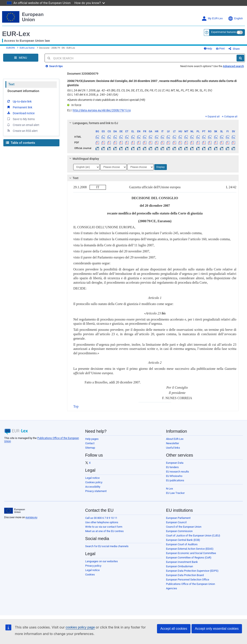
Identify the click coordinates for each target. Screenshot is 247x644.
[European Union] (15, 511)
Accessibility (93, 487)
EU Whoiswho (174, 476)
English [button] (235, 19)
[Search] (240, 58)
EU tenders (172, 467)
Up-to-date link (19, 101)
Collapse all (230, 117)
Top (76, 406)
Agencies (172, 588)
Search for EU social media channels (107, 546)
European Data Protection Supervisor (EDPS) (192, 571)
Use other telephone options (102, 522)
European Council (176, 522)
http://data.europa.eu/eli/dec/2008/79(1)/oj (102, 110)
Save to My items (21, 119)
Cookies (90, 575)
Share (234, 49)
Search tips (54, 66)
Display (161, 167)
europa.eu (31, 517)
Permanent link (19, 107)
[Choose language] (86, 167)
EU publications (175, 480)
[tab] (153, 123)
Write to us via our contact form (104, 527)
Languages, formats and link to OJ (93, 123)
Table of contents (21, 143)
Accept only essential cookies (217, 629)
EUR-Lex (16, 34)
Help (208, 49)
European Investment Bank (182, 562)
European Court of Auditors (182, 544)
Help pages (92, 439)
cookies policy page (80, 627)
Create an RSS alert (22, 131)
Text (11, 84)
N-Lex (169, 489)
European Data (175, 463)
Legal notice (92, 478)
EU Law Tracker (175, 493)
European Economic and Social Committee (191, 553)
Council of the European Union (184, 527)
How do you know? (90, 3)
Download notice (21, 113)
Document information (23, 91)
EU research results (178, 472)
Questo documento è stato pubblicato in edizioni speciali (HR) (106, 100)
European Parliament (178, 518)
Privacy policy (93, 566)
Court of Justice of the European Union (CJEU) (193, 536)
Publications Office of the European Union (190, 584)
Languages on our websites (102, 561)
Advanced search (233, 66)
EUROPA (11, 48)
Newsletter (172, 443)
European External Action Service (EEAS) (190, 549)
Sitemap (90, 448)
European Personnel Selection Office (188, 580)
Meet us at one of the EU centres (104, 531)
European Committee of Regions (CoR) (189, 558)
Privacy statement (96, 491)
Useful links (173, 448)
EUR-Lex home (27, 48)
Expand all (212, 117)
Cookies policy (94, 482)
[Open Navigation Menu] (21, 58)
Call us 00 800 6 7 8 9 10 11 (101, 518)
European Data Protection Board (185, 575)
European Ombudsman (179, 566)
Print (220, 49)
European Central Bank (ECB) (183, 540)
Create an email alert (23, 125)
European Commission (179, 531)
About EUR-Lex (175, 439)
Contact (90, 443)
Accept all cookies (174, 629)
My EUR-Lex (212, 19)
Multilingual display (84, 159)
